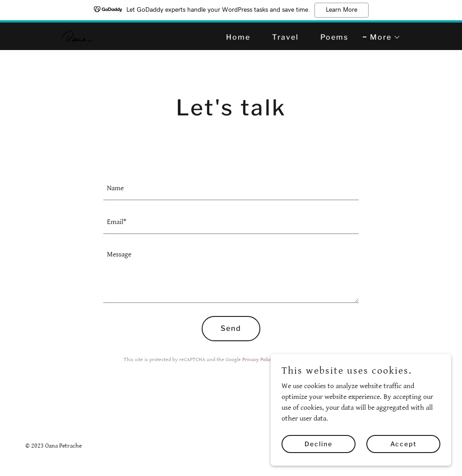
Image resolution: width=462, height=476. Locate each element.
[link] (77, 36)
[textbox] (231, 189)
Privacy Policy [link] (258, 359)
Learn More (342, 10)
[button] (382, 37)
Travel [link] (285, 37)
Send (231, 328)
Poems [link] (334, 37)
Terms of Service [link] (304, 359)
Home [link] (238, 37)
